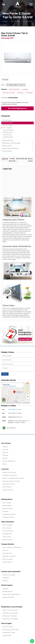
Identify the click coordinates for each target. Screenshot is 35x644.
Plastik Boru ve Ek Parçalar (11, 143)
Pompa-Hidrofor (8, 140)
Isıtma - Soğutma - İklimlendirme (12, 548)
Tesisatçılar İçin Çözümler (10, 475)
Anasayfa (5, 21)
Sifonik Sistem (7, 151)
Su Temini (5, 550)
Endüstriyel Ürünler (8, 517)
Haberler (5, 458)
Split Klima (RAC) (8, 137)
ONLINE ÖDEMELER (9, 461)
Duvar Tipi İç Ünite (14, 89)
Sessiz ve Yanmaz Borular (10, 610)
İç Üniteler (25, 89)
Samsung (20, 93)
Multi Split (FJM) (8, 132)
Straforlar (5, 581)
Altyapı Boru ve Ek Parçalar (10, 619)
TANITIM (5, 159)
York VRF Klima (7, 487)
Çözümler (5, 452)
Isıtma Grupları (7, 503)
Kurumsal (5, 450)
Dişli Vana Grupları (8, 627)
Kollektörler (6, 578)
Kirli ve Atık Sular (7, 553)
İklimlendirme (7, 120)
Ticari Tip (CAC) (7, 135)
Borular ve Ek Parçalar (9, 575)
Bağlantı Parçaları (8, 591)
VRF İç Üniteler (27, 21)
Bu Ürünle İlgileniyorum (17, 108)
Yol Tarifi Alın (9, 428)
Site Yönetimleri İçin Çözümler (11, 481)
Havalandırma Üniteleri (9, 514)
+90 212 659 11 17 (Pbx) (14, 410)
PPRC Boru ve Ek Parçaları (10, 613)
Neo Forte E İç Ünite (9, 93)
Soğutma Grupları (8, 509)
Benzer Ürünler (30, 160)
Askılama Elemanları (8, 597)
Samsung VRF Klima (8, 484)
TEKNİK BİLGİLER (12, 160)
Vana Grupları (7, 146)
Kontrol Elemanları (8, 130)
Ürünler (5, 25)
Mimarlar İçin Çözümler (9, 472)
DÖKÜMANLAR (22, 159)
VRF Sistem (29, 93)
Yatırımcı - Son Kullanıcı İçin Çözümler (13, 478)
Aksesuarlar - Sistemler (9, 556)
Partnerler (5, 455)
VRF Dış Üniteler (8, 125)
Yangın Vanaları (7, 635)
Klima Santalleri (7, 506)
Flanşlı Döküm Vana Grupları (11, 630)
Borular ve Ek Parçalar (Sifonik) (11, 594)
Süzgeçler (5, 589)
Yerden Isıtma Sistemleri (10, 148)
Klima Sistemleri (15, 21)
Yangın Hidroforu (7, 562)
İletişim (5, 464)
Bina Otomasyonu (8, 559)
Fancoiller (5, 511)
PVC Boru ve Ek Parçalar (10, 616)
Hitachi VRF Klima (8, 490)
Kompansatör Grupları (9, 633)
